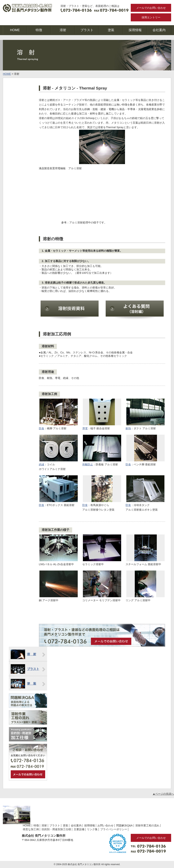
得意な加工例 (31, 829)
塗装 (111, 30)
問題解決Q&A (124, 825)
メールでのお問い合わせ (151, 8)
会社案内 (159, 30)
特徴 (39, 30)
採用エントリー (151, 17)
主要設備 (79, 829)
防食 (42, 428)
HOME (15, 30)
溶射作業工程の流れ (147, 825)
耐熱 (128, 428)
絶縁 (42, 464)
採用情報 (135, 30)
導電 (85, 428)
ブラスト (87, 30)
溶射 (63, 30)
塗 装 (32, 684)
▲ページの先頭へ (163, 794)
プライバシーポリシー (114, 829)
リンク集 (92, 829)
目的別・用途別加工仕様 (56, 829)
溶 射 (32, 654)
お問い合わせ (105, 825)
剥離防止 (88, 464)
